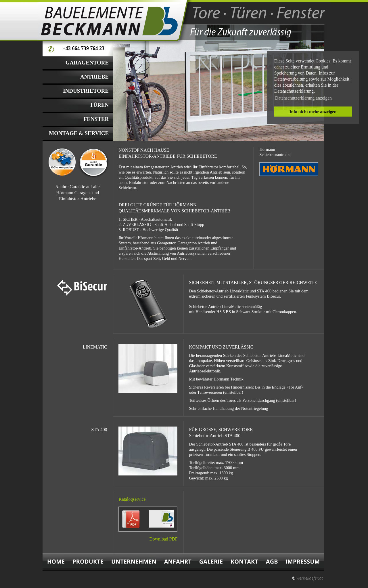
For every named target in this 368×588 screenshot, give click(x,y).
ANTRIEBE (94, 77)
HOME (56, 562)
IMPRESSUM (303, 562)
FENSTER (96, 119)
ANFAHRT (178, 562)
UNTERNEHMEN (134, 562)
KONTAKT (244, 562)
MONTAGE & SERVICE (79, 133)
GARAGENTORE (87, 63)
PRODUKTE (88, 562)
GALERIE (211, 562)
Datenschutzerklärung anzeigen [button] (303, 98)
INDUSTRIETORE (86, 91)
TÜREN (99, 105)
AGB (272, 562)
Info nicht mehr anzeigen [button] (313, 112)
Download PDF (164, 539)
